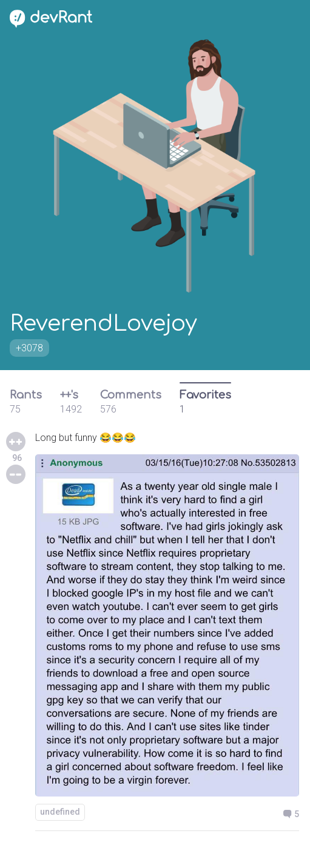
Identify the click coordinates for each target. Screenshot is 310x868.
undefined (60, 812)
